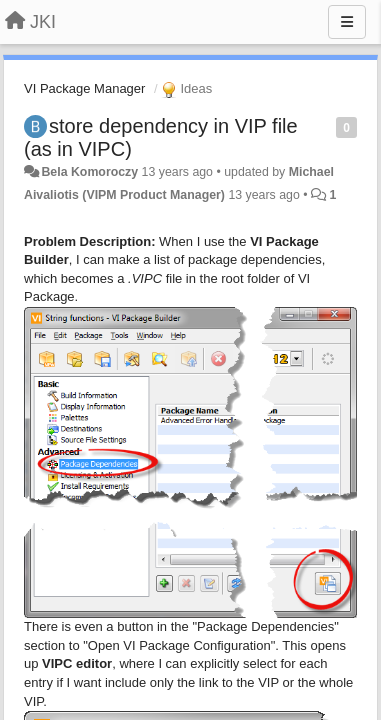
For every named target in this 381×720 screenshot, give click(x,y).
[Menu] (347, 22)
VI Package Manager (84, 88)
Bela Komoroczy (89, 172)
